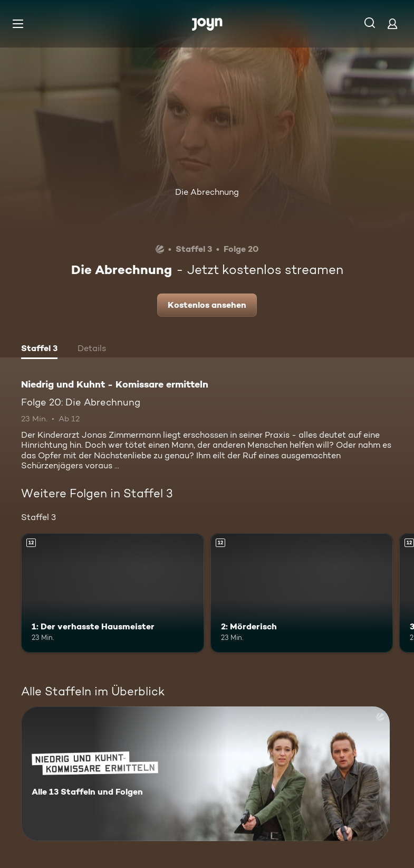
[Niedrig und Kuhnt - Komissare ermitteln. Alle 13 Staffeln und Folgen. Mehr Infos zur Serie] (205, 774)
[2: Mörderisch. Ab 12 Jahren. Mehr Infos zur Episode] (302, 593)
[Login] (392, 23)
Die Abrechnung (207, 192)
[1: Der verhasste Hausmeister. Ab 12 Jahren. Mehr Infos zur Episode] (113, 593)
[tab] (39, 350)
